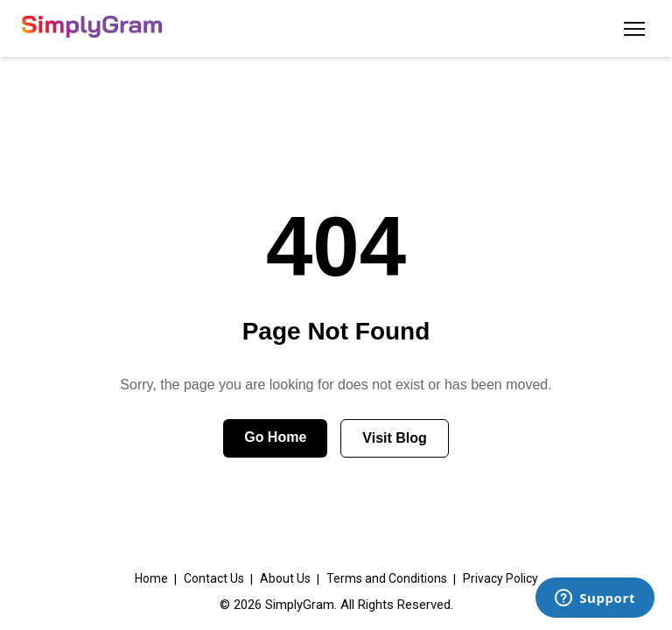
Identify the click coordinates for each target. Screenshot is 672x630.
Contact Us (214, 578)
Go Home (275, 437)
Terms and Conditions (387, 578)
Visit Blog (395, 438)
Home (151, 578)
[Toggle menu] (634, 29)
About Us (285, 578)
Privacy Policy (500, 578)
